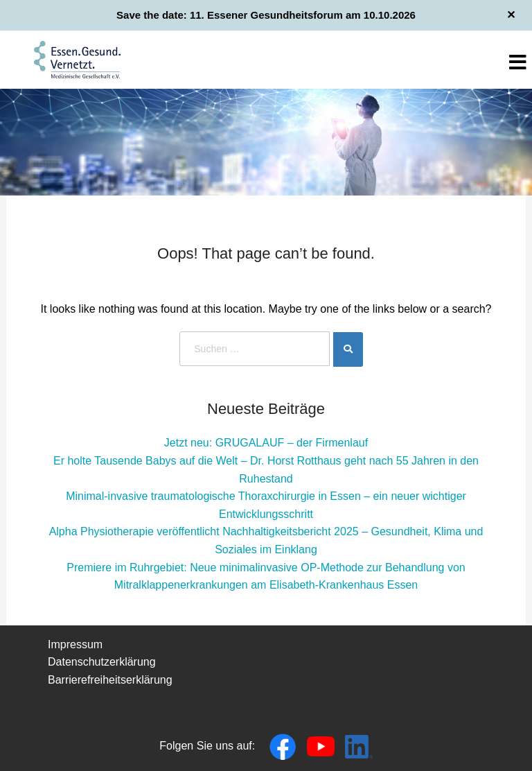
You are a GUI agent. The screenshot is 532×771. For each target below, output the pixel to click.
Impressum (75, 644)
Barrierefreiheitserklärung (110, 680)
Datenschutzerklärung (102, 662)
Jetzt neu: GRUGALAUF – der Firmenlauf (266, 443)
